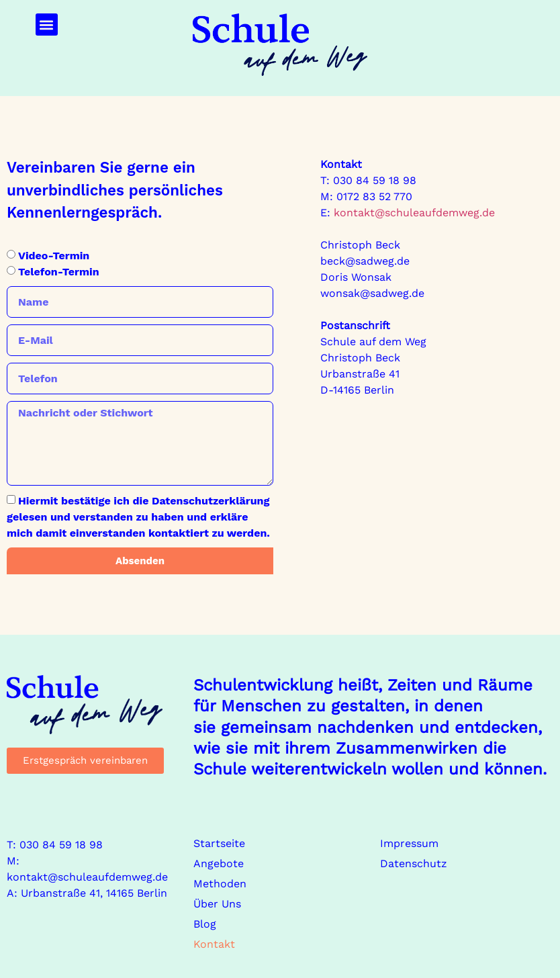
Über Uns (217, 904)
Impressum (409, 843)
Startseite (219, 843)
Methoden (220, 884)
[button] (47, 25)
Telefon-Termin (59, 272)
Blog (205, 924)
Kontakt (214, 944)
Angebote (219, 863)
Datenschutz (414, 863)
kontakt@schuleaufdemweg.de (413, 213)
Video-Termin (54, 256)
